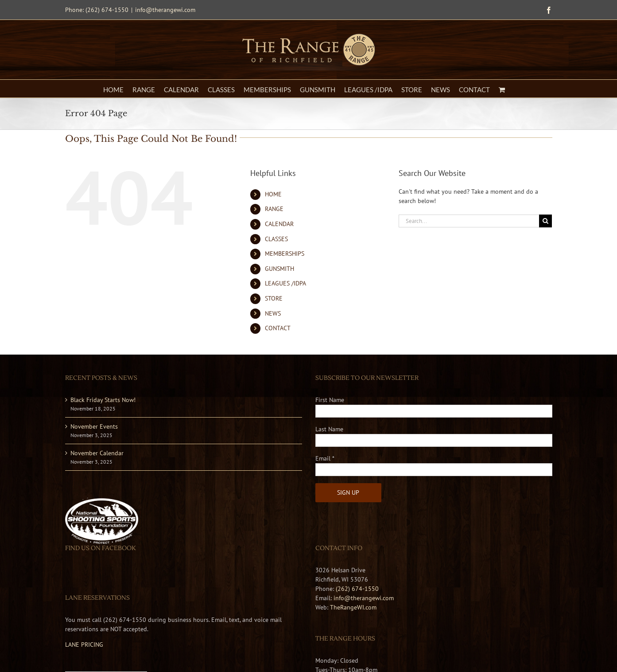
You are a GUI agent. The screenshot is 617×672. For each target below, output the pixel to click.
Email (325, 458)
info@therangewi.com (165, 10)
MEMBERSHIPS (285, 254)
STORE (274, 298)
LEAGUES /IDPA (285, 283)
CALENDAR (279, 224)
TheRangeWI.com (353, 607)
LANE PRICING (84, 645)
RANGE (274, 209)
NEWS (273, 313)
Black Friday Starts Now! (103, 400)
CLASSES (276, 239)
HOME (273, 194)
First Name (330, 400)
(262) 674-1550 (357, 589)
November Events (94, 426)
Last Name (329, 429)
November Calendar (97, 453)
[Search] (545, 221)
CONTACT (278, 328)
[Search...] (469, 221)
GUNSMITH (279, 269)
